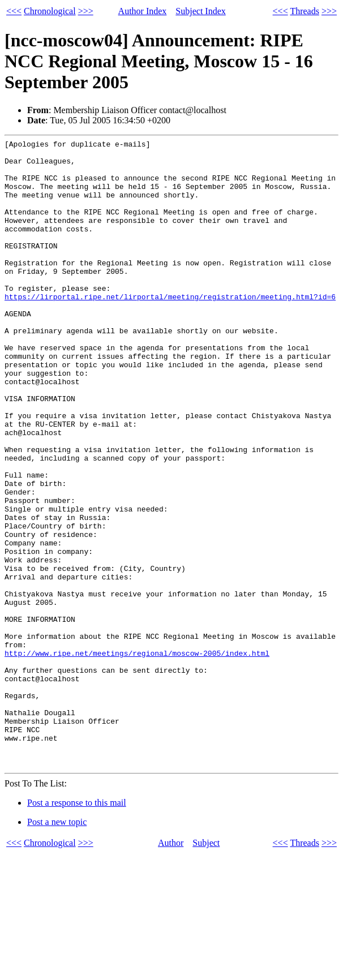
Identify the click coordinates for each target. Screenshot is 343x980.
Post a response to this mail (77, 928)
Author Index (143, 11)
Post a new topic (57, 947)
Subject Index (200, 11)
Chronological (50, 11)
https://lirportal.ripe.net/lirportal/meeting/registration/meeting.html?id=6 (170, 329)
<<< (14, 11)
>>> (86, 11)
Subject (206, 968)
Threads (305, 11)
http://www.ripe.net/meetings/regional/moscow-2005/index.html (137, 757)
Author (171, 968)
